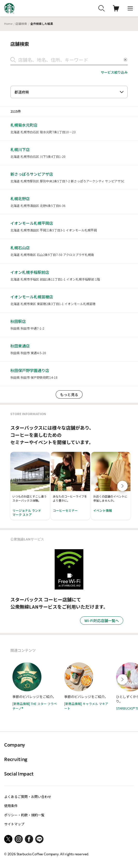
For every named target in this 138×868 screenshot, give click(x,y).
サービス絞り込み (114, 72)
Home (8, 24)
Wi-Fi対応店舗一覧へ (102, 621)
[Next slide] (122, 486)
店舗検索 (21, 24)
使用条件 (11, 806)
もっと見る (69, 394)
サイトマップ (14, 824)
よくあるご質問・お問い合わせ (28, 797)
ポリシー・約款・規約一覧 (24, 815)
